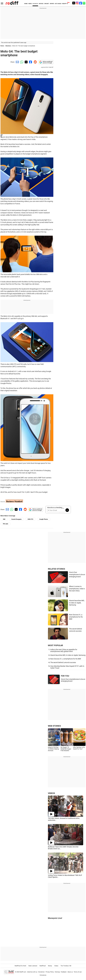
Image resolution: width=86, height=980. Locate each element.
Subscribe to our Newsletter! (55, 507)
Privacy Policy (50, 972)
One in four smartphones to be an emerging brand (77, 574)
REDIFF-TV (65, 4)
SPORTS (52, 4)
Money (50, 966)
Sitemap (57, 972)
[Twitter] (74, 3)
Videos (56, 966)
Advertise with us (32, 972)
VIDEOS (51, 793)
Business (8, 46)
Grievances (43, 975)
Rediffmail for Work (20, 966)
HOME (26, 4)
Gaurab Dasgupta (16, 519)
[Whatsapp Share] (21, 62)
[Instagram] (77, 3)
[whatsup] (84, 3)
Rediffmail (43, 966)
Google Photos (44, 519)
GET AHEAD (58, 4)
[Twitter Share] (26, 62)
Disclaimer (41, 972)
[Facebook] (81, 3)
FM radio (6, 524)
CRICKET (47, 4)
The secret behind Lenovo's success (63, 662)
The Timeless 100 (66, 966)
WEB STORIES (54, 726)
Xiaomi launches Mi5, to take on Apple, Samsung (77, 603)
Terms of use (78, 972)
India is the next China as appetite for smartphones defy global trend (64, 650)
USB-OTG (30, 519)
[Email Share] (17, 62)
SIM (4, 519)
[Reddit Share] (35, 62)
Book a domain (33, 966)
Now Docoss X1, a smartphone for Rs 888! (76, 617)
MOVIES (41, 4)
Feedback (64, 972)
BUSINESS (35, 4)
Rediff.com (23, 972)
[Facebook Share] (30, 62)
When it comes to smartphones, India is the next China (77, 589)
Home (2, 46)
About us (70, 972)
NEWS (30, 4)
